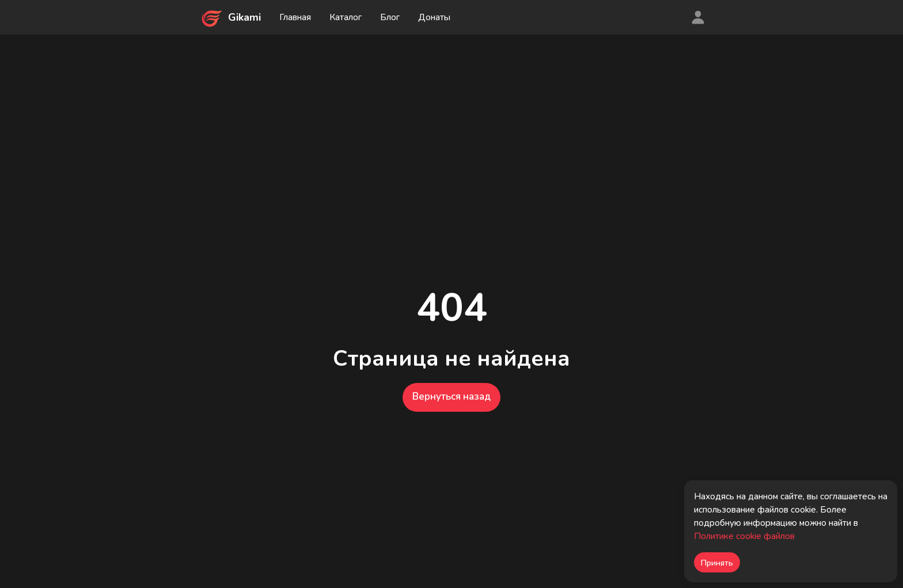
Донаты (434, 17)
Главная (295, 17)
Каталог (346, 17)
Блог (390, 17)
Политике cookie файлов (744, 536)
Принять (717, 563)
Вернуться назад (451, 397)
